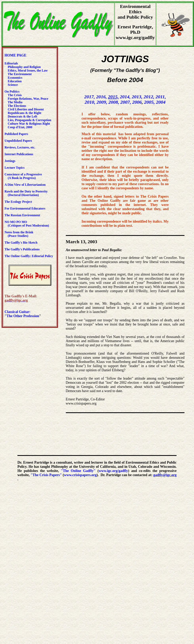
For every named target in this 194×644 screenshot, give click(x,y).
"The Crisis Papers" (46, 475)
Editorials (11, 63)
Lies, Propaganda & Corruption (29, 120)
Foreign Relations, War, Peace (28, 99)
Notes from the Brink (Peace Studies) (19, 234)
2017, (90, 97)
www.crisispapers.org (80, 475)
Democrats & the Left (22, 116)
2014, (125, 97)
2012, (149, 97)
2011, (161, 97)
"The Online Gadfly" (78, 471)
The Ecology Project (18, 202)
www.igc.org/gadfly (113, 471)
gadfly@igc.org (165, 475)
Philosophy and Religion (24, 67)
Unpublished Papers (18, 141)
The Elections (17, 106)
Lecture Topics (15, 168)
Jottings (10, 161)
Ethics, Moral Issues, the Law (28, 70)
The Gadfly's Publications (22, 249)
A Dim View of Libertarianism (25, 185)
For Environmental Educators (25, 208)
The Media (15, 102)
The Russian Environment (22, 215)
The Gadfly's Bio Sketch (21, 243)
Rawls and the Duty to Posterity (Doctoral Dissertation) (26, 193)
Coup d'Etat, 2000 (20, 127)
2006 (137, 102)
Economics (15, 78)
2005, (149, 102)
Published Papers (16, 134)
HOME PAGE (15, 55)
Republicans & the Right (24, 113)
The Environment (20, 74)
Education (14, 81)
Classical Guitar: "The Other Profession (22, 314)
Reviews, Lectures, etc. (21, 147)
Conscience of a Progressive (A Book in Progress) (23, 176)
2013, (137, 97)
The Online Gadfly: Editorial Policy (29, 256)
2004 (161, 102)
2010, (90, 102)
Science (13, 85)
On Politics (12, 91)
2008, (114, 102)
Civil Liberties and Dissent (25, 109)
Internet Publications (19, 154)
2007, (126, 102)
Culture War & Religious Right (29, 124)
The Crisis (15, 95)
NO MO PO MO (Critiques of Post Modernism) (27, 224)
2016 (101, 97)
